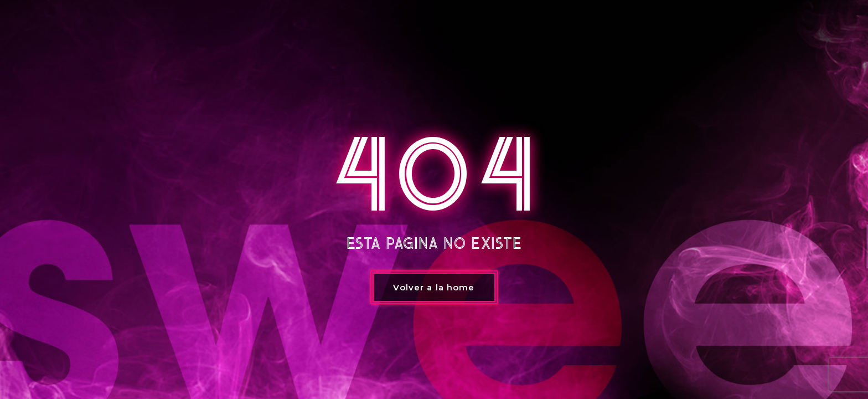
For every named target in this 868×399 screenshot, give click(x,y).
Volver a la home (434, 287)
